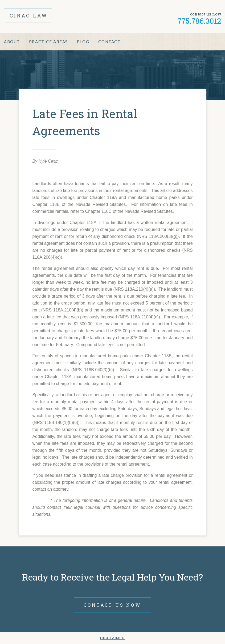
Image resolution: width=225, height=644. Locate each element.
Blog (83, 42)
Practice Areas (48, 42)
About (12, 42)
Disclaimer (113, 638)
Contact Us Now (112, 605)
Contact (109, 42)
